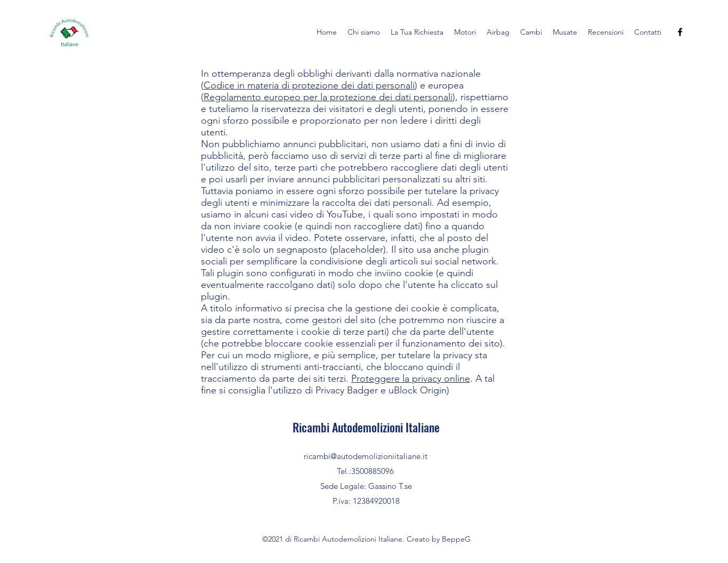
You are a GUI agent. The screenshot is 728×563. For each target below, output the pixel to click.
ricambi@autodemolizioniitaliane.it (366, 456)
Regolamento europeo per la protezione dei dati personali (328, 97)
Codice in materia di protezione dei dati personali (309, 85)
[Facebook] (680, 32)
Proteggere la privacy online (411, 379)
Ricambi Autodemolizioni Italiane (366, 427)
